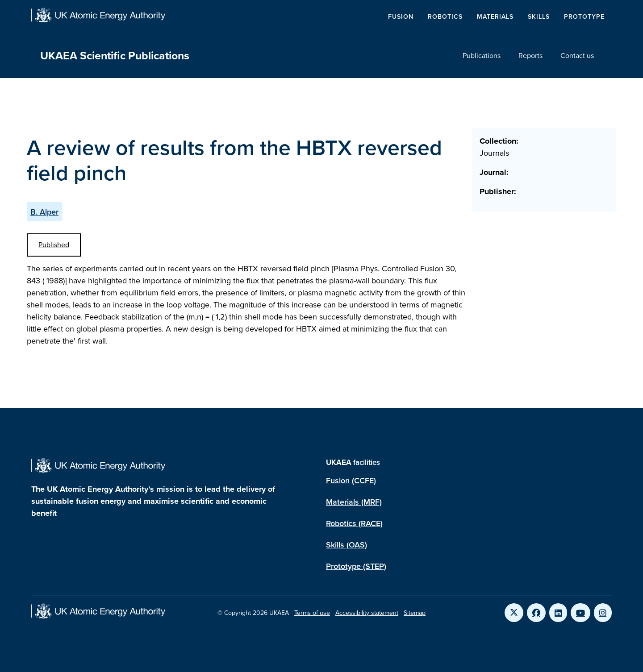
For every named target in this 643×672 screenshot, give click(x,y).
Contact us (577, 56)
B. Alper (44, 212)
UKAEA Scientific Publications (115, 56)
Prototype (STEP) (356, 566)
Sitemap (415, 613)
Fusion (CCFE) (351, 480)
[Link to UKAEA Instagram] (603, 613)
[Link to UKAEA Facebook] (536, 613)
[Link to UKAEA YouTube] (580, 613)
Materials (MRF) (354, 502)
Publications (482, 56)
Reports (530, 56)
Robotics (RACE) (354, 523)
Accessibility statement (367, 613)
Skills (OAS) (347, 545)
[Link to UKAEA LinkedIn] (558, 613)
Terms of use (312, 613)
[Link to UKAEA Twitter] (514, 613)
